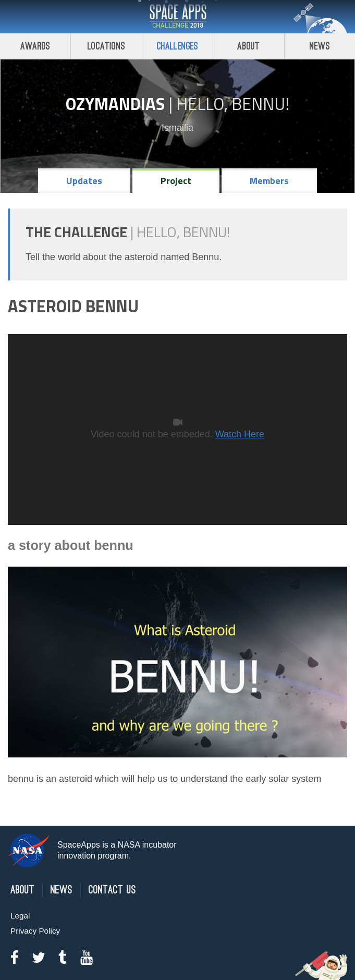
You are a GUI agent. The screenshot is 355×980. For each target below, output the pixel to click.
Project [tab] (176, 181)
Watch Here (240, 434)
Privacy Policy (35, 931)
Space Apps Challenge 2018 (178, 17)
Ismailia (178, 128)
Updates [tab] (84, 181)
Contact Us (112, 890)
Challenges (178, 46)
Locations (106, 46)
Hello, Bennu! (233, 104)
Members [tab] (269, 181)
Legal (20, 916)
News (62, 890)
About (248, 46)
